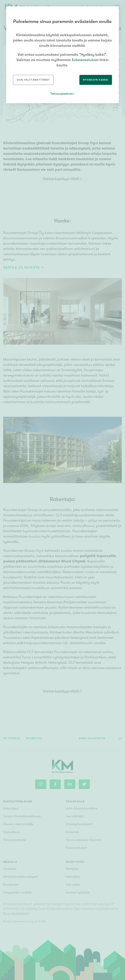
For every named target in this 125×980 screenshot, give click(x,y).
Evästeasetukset (85, 60)
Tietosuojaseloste (62, 94)
